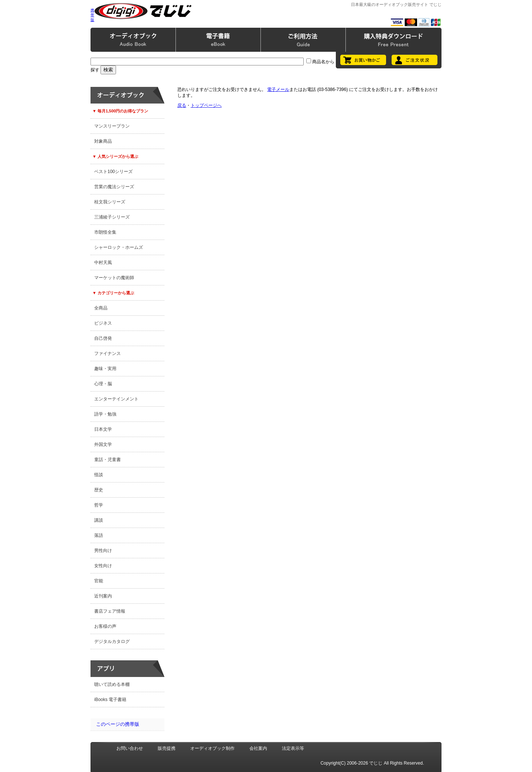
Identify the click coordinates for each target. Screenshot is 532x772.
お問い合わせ (130, 748)
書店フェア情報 (110, 611)
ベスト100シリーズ (113, 172)
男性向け (103, 551)
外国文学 (103, 444)
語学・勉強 (105, 414)
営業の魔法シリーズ (114, 187)
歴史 (99, 490)
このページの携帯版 (118, 724)
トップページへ (206, 105)
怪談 (99, 475)
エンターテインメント (116, 399)
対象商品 (103, 141)
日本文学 (103, 429)
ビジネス (103, 323)
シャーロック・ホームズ (119, 247)
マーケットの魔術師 (114, 278)
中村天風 (103, 263)
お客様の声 (105, 626)
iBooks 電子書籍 (110, 700)
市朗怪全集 (105, 232)
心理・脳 (103, 384)
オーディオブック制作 (212, 748)
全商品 (101, 308)
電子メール (278, 89)
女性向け (103, 566)
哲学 (99, 505)
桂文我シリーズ (110, 202)
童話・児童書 (108, 460)
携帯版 (92, 15)
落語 (99, 535)
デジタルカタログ (112, 641)
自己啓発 (103, 338)
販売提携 (167, 748)
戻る (182, 105)
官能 (99, 581)
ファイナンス (108, 353)
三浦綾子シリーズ (112, 217)
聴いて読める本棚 (112, 684)
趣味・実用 (105, 369)
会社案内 (258, 748)
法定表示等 (293, 748)
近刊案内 (103, 596)
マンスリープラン (112, 126)
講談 (99, 520)
